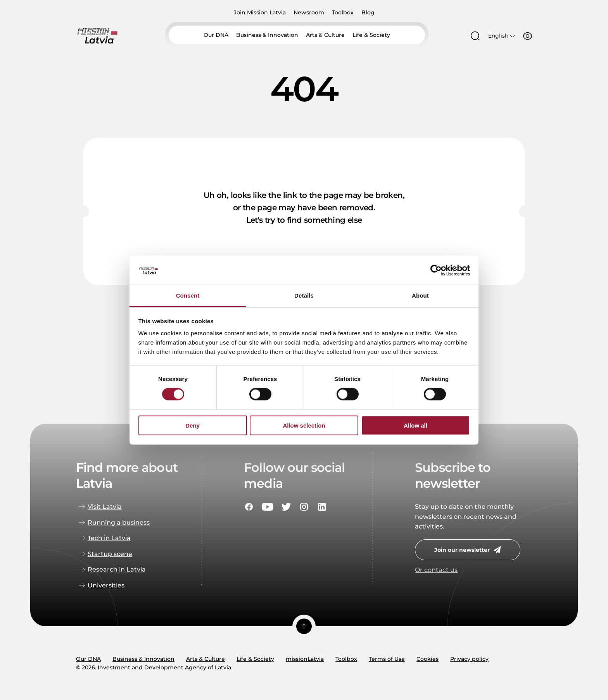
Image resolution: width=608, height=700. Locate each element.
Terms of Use (387, 659)
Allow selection (304, 425)
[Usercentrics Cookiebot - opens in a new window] (436, 270)
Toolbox (343, 12)
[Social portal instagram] (304, 507)
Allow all (415, 425)
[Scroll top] (304, 626)
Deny (193, 425)
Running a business (119, 522)
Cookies (427, 659)
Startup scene (110, 554)
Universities (106, 585)
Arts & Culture (325, 37)
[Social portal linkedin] (322, 507)
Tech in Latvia (109, 538)
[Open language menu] (501, 37)
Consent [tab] (188, 296)
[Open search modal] (475, 37)
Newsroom (309, 12)
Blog (368, 12)
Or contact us (436, 570)
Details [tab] (304, 296)
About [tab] (420, 296)
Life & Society (371, 37)
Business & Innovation (267, 37)
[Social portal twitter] (286, 507)
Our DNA (216, 37)
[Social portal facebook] (249, 507)
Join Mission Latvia (260, 12)
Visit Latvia (105, 507)
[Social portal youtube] (268, 507)
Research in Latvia (117, 569)
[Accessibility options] (528, 37)
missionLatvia (305, 659)
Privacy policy (469, 659)
